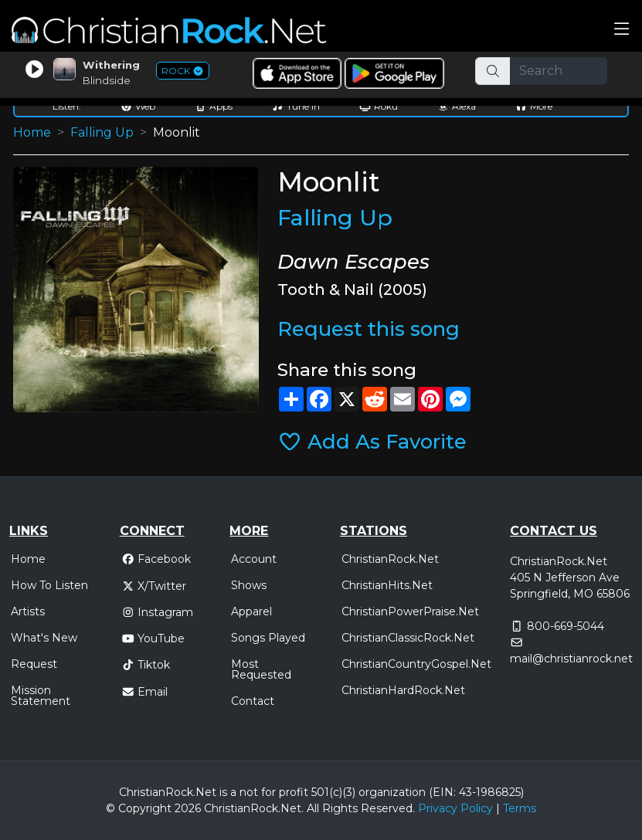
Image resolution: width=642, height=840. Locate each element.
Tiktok (146, 665)
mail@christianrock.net (571, 659)
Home (32, 132)
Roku (379, 106)
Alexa (457, 106)
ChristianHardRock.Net (403, 690)
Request (34, 664)
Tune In (296, 106)
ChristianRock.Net (390, 559)
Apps (214, 106)
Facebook (156, 559)
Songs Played (268, 638)
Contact (253, 701)
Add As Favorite (372, 441)
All (313, 808)
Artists (28, 611)
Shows (249, 585)
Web (138, 106)
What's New (44, 638)
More (534, 106)
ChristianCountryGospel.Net (416, 664)
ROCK (183, 71)
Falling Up (102, 132)
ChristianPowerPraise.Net (410, 611)
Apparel (251, 611)
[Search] (559, 71)
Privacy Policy (455, 808)
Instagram (158, 612)
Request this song (369, 329)
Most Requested (261, 669)
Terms (520, 808)
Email (145, 692)
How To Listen (49, 585)
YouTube (153, 638)
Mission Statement (41, 696)
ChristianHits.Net (387, 585)
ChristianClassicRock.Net (408, 638)
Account (254, 559)
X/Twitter (154, 586)
